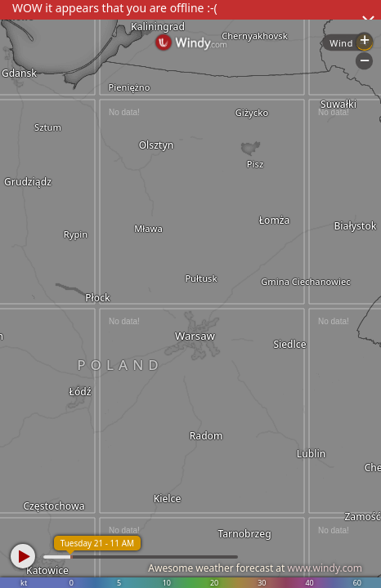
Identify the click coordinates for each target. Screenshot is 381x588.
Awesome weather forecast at (255, 568)
